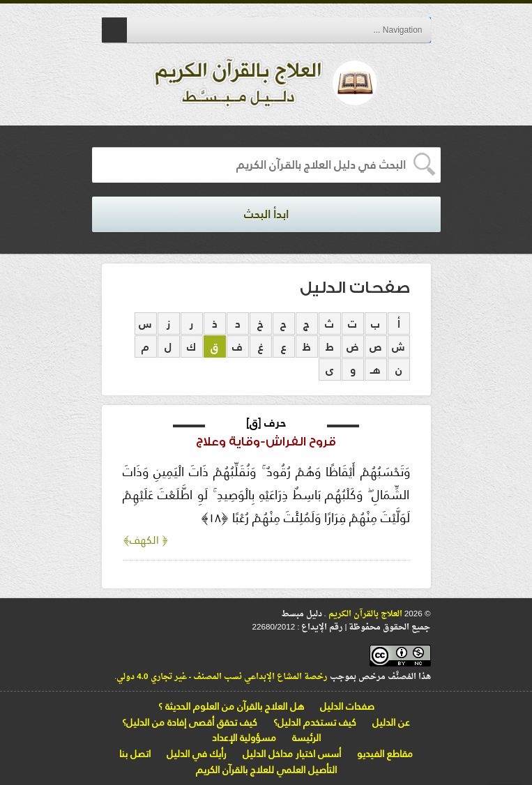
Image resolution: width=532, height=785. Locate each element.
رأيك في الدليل (197, 754)
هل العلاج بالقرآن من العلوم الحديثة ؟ (231, 706)
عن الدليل (391, 722)
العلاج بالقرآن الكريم (364, 614)
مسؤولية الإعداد (244, 738)
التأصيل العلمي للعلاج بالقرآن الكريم (266, 770)
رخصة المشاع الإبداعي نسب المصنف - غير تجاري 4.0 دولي (222, 677)
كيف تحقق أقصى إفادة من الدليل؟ (190, 722)
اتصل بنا (135, 754)
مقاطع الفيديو (385, 754)
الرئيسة (306, 738)
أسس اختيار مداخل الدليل (292, 754)
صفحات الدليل (347, 706)
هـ (375, 369)
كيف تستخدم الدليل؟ (315, 722)
